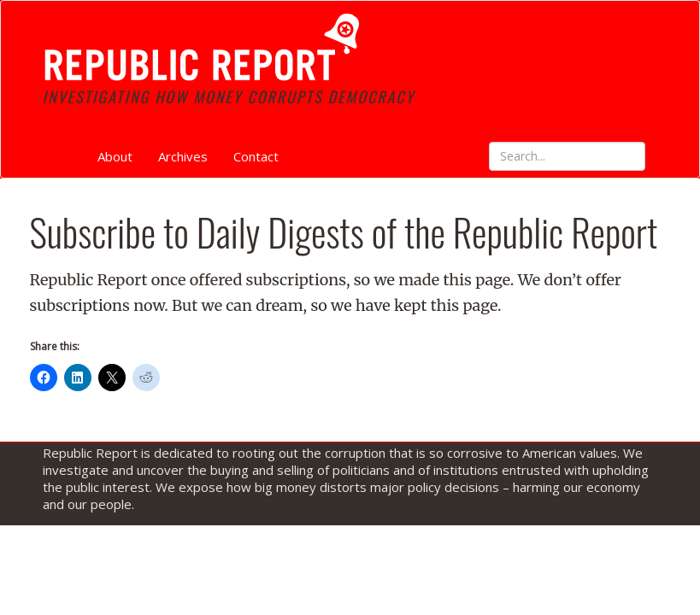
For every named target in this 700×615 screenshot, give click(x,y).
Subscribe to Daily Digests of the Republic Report (344, 232)
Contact (256, 156)
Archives (183, 156)
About (115, 156)
